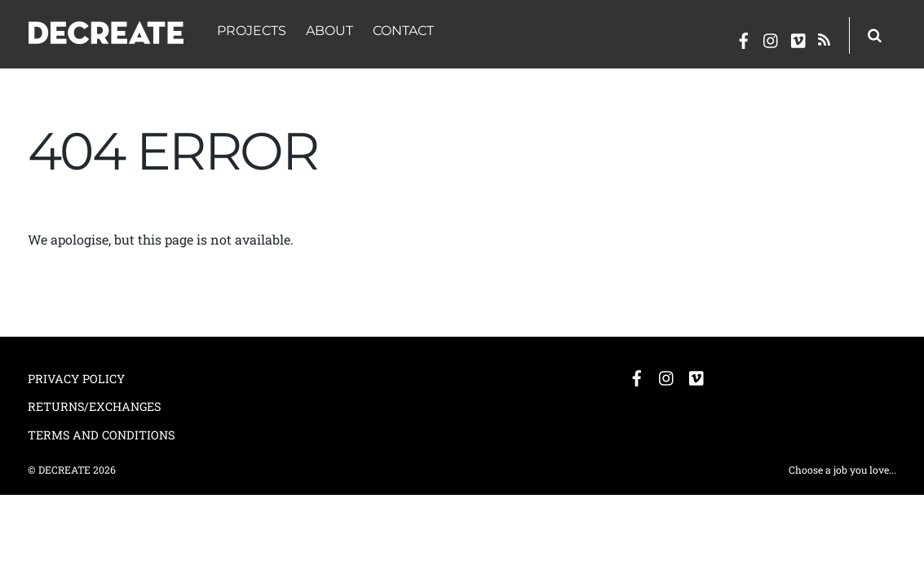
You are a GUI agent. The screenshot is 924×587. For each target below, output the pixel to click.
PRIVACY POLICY (76, 379)
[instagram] (771, 37)
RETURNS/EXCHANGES (94, 406)
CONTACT (403, 31)
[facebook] (744, 37)
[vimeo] (799, 37)
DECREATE (64, 470)
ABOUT (329, 31)
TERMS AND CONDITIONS (101, 435)
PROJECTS (252, 31)
